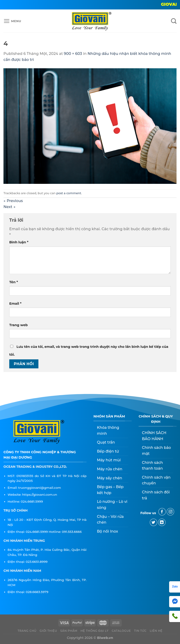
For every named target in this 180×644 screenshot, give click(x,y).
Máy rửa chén (110, 469)
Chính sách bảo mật (157, 451)
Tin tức (140, 631)
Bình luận (19, 242)
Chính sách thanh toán (152, 466)
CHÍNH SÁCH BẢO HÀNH (154, 436)
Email (15, 304)
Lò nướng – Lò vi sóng (112, 505)
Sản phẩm (69, 631)
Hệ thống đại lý (95, 631)
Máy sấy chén (110, 478)
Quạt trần (106, 442)
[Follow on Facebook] (162, 512)
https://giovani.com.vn (40, 495)
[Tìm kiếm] (174, 21)
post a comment (69, 193)
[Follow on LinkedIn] (162, 522)
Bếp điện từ (108, 451)
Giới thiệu (48, 631)
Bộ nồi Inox (107, 531)
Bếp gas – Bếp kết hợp (110, 490)
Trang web (19, 325)
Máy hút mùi (109, 460)
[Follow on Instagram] (170, 512)
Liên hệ (156, 631)
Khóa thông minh (108, 431)
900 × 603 (73, 54)
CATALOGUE (121, 631)
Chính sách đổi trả (156, 495)
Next (9, 207)
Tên (14, 282)
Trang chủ (27, 631)
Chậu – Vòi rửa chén (110, 520)
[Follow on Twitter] (154, 522)
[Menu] (12, 21)
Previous (13, 201)
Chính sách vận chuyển (156, 480)
